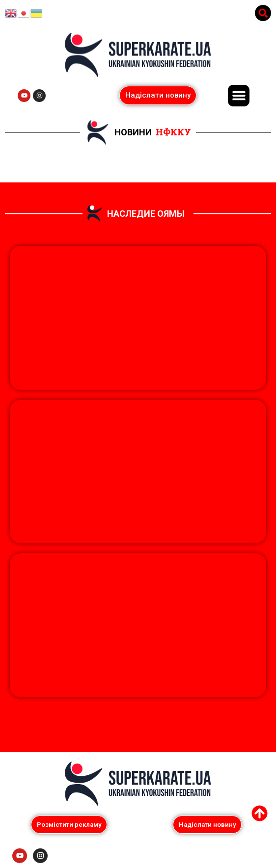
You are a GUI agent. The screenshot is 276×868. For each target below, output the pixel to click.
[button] (263, 13)
